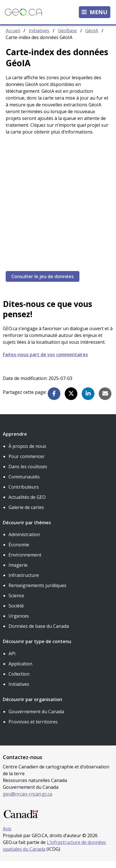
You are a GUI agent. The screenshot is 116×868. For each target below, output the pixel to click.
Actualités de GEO (27, 504)
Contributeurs (24, 494)
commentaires (72, 361)
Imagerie (18, 572)
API (12, 660)
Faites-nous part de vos (29, 361)
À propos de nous (27, 453)
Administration (24, 541)
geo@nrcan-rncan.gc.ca (28, 801)
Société (16, 613)
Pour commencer (27, 463)
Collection (19, 681)
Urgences (19, 623)
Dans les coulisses (28, 473)
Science (16, 602)
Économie (19, 551)
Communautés (24, 484)
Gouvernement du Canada (36, 718)
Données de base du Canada (39, 633)
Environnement (25, 562)
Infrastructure (24, 582)
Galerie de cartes (26, 514)
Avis (7, 836)
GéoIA (92, 37)
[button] (54, 400)
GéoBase (67, 37)
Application (20, 671)
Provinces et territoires (33, 729)
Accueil (13, 37)
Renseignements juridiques (37, 592)
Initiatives (39, 37)
